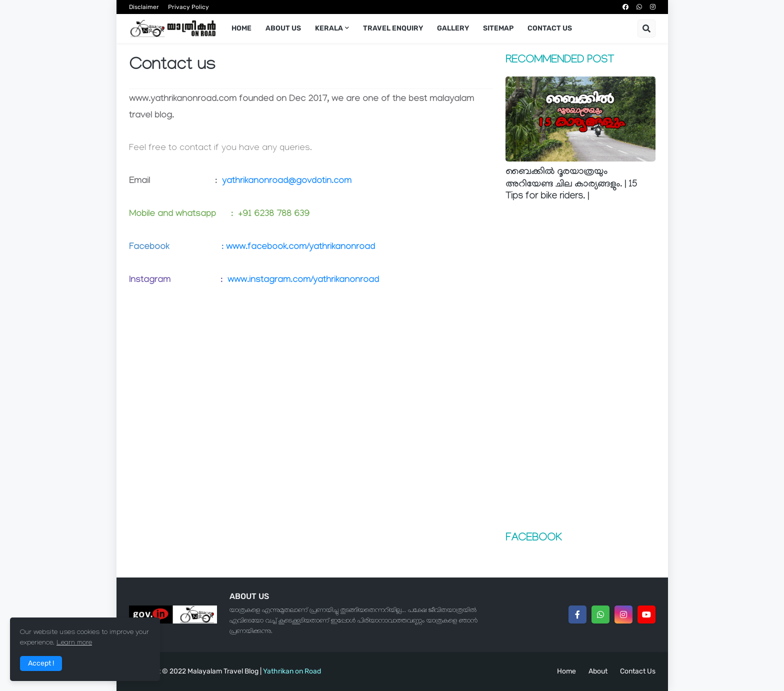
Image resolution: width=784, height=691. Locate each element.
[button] (646, 28)
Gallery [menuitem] (453, 28)
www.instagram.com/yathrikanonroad (303, 281)
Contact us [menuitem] (550, 28)
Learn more (74, 643)
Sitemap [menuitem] (498, 28)
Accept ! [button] (41, 663)
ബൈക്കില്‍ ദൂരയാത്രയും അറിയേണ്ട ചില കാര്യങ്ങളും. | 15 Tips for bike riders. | (571, 185)
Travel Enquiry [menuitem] (393, 28)
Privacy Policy (188, 7)
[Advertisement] (580, 368)
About (598, 671)
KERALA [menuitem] (329, 28)
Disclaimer (144, 7)
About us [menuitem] (283, 28)
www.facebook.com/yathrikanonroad (300, 248)
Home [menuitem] (241, 28)
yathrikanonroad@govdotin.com (287, 182)
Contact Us (638, 671)
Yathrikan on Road (292, 671)
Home (566, 671)
